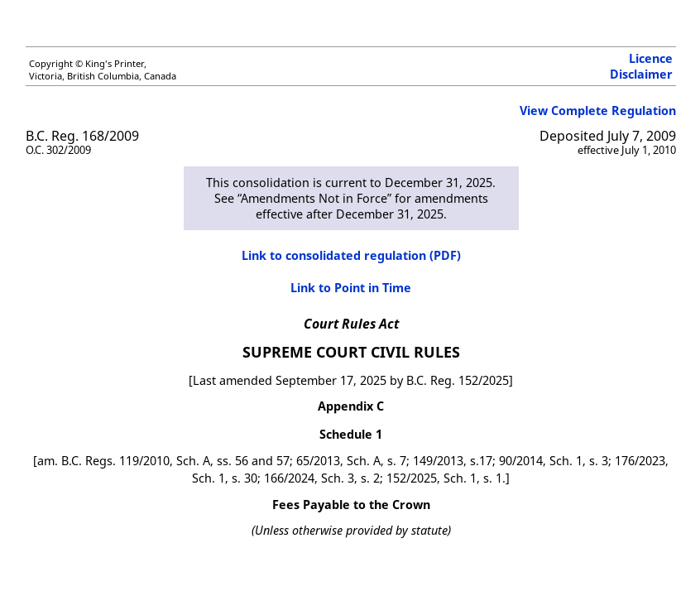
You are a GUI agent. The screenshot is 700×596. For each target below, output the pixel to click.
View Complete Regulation (598, 111)
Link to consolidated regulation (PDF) (351, 255)
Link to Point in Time (351, 288)
